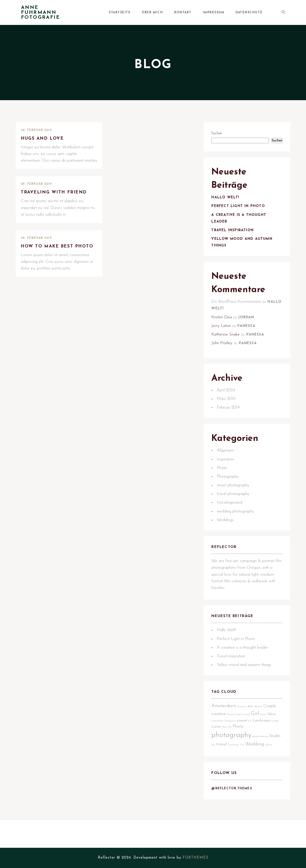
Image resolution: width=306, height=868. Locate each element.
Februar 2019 (230, 424)
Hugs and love (44, 139)
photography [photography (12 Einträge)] (234, 770)
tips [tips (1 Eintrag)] (228, 780)
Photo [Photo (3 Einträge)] (249, 762)
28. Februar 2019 (37, 130)
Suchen (219, 135)
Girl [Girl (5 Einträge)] (257, 749)
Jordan (248, 329)
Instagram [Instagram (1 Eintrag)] (232, 756)
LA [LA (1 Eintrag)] (252, 756)
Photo (224, 488)
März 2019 (228, 415)
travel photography (235, 515)
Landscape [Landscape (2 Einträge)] (264, 755)
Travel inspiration (235, 237)
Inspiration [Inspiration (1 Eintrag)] (220, 756)
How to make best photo (49, 251)
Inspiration (228, 480)
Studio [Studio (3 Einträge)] (219, 779)
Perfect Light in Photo (240, 213)
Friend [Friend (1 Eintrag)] (248, 749)
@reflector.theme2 (234, 833)
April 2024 (228, 406)
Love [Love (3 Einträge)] (227, 762)
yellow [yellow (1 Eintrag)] (217, 786)
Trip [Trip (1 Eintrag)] (257, 780)
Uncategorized (232, 523)
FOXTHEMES (196, 858)
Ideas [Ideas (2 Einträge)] (274, 749)
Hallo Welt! (227, 204)
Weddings (227, 541)
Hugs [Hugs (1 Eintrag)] (265, 749)
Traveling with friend (57, 193)
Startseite (156, 13)
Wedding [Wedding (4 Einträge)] (270, 779)
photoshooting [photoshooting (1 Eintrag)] (262, 771)
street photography (235, 506)
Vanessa (248, 337)
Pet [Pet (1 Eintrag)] (241, 762)
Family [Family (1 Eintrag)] (233, 749)
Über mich (181, 13)
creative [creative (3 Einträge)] (221, 749)
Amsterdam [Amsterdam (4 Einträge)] (226, 741)
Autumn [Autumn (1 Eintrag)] (244, 742)
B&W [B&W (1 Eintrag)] (253, 742)
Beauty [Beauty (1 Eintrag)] (261, 742)
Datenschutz (256, 13)
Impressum (228, 13)
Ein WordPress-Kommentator (239, 313)
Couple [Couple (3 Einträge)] (272, 741)
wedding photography (238, 532)
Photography (230, 497)
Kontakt (204, 13)
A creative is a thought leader (245, 678)
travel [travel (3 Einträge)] (236, 779)
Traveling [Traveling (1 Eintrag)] (248, 780)
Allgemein (228, 471)
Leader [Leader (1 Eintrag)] (218, 762)
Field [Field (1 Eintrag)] (241, 749)
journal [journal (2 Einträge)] (244, 755)
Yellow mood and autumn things (246, 695)
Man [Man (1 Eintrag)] (236, 762)
